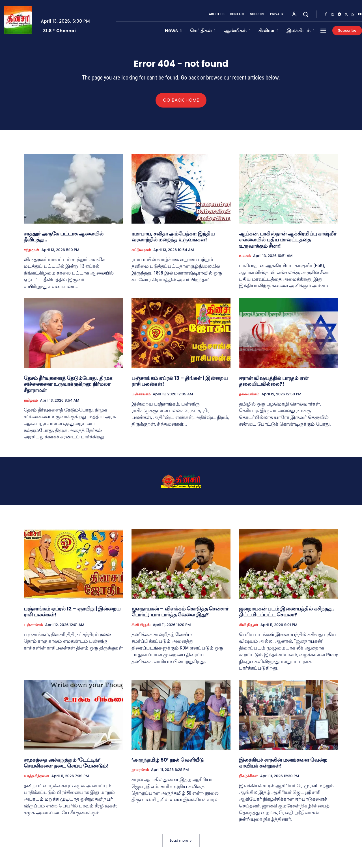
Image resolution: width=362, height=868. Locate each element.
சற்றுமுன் (31, 254)
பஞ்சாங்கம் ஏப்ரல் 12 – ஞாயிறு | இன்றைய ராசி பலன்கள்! (72, 616)
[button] (305, 14)
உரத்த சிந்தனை (36, 780)
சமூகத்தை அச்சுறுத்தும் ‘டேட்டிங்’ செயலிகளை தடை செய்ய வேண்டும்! (66, 767)
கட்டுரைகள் (141, 254)
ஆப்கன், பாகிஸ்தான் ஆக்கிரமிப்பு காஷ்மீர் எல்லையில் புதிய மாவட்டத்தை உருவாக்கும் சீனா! (288, 244)
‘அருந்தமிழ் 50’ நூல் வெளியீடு (168, 764)
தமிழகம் (31, 404)
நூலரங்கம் (140, 774)
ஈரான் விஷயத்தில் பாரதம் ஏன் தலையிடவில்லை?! (273, 385)
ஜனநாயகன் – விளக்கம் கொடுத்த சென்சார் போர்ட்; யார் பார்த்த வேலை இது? (180, 616)
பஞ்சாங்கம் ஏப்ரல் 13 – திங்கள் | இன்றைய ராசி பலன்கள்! (180, 385)
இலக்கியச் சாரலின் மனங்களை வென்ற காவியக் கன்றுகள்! (283, 767)
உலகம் (245, 260)
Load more (181, 844)
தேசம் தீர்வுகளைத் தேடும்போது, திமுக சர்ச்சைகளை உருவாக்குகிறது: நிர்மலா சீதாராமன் (68, 388)
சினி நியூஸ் (141, 629)
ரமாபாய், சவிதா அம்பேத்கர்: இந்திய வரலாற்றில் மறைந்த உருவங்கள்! (173, 241)
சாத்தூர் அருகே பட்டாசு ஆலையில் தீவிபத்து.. (64, 241)
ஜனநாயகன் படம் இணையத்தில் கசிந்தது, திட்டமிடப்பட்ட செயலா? (286, 616)
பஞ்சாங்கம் (141, 398)
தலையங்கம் (249, 398)
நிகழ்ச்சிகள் (248, 780)
